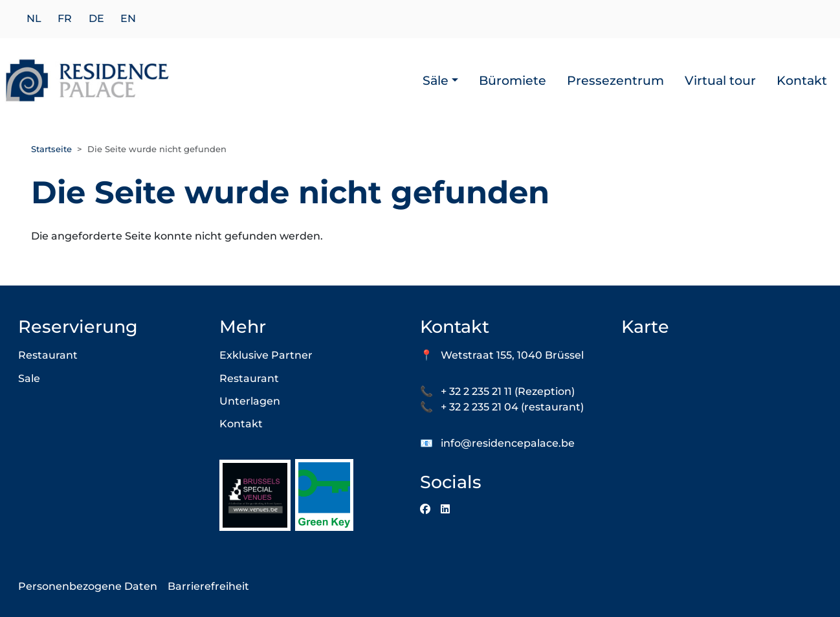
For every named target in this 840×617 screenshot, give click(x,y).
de (96, 19)
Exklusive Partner (266, 355)
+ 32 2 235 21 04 (480, 407)
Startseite (51, 149)
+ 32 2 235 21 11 (476, 391)
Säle (436, 80)
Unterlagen (250, 401)
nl (34, 19)
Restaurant (48, 355)
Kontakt (802, 80)
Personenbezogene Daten (88, 586)
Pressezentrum (615, 80)
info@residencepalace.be (508, 443)
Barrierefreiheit (208, 586)
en (128, 19)
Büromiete (513, 80)
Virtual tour (720, 80)
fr (65, 19)
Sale (29, 378)
